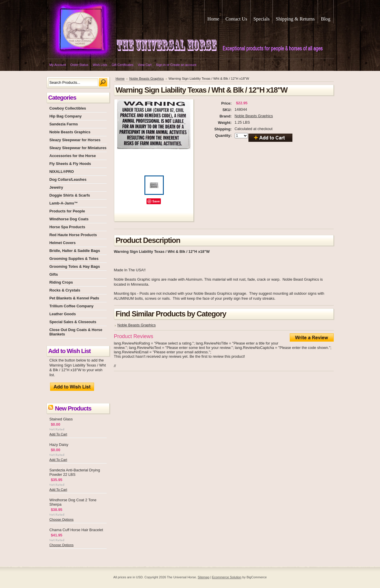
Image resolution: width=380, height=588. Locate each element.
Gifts (54, 274)
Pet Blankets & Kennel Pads (74, 298)
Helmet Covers (63, 243)
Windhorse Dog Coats (69, 219)
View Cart (145, 65)
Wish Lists (100, 65)
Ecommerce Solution (227, 577)
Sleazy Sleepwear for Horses (75, 140)
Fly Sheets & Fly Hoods (70, 164)
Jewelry (56, 187)
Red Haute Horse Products (73, 235)
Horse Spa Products (67, 227)
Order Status (79, 65)
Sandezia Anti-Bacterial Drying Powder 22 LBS (75, 472)
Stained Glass (61, 419)
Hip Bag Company (66, 116)
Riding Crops (61, 282)
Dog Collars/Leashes (68, 179)
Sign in (161, 65)
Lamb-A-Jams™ (64, 203)
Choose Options (62, 519)
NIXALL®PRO (62, 172)
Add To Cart (58, 434)
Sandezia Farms (64, 124)
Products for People (67, 211)
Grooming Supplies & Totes (74, 259)
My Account (58, 65)
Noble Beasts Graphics (70, 132)
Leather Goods (63, 314)
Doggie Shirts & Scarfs (70, 195)
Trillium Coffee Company (72, 306)
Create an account (183, 65)
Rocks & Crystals (65, 290)
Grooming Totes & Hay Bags (75, 266)
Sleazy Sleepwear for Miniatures (78, 148)
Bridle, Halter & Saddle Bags (75, 251)
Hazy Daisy (59, 445)
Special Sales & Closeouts (73, 322)
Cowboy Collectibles (68, 108)
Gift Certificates (122, 65)
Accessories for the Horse (73, 156)
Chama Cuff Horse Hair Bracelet (76, 530)
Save (156, 201)
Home (120, 79)
